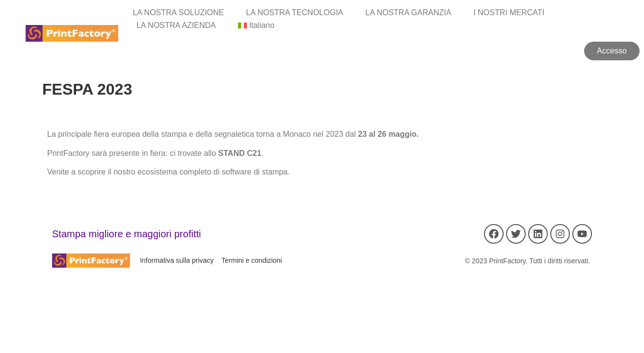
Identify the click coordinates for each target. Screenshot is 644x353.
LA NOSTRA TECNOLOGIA (295, 13)
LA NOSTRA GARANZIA (408, 13)
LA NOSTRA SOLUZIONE (178, 13)
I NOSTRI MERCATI (509, 13)
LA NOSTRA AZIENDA (176, 25)
